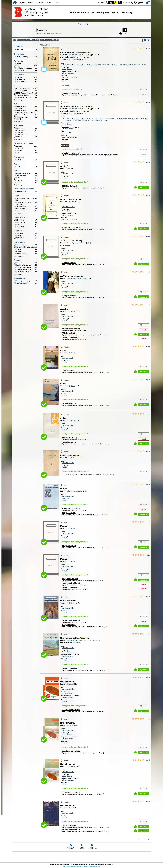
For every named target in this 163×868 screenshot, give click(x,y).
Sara (70, 808)
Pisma (64, 81)
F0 (132, 2)
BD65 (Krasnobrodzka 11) (71, 227)
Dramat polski (67, 133)
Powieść (65, 660)
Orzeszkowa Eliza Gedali (82, 120)
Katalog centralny (81, 24)
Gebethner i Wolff (75, 55)
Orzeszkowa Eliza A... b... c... (95, 119)
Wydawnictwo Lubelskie (74, 491)
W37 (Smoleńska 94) (69, 438)
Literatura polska (68, 73)
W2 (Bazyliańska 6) (69, 825)
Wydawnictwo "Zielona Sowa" (77, 278)
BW (111, 2)
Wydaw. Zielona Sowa (74, 640)
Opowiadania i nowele (70, 77)
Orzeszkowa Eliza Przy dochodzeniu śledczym (122, 119)
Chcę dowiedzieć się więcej (72, 866)
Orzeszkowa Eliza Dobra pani (95, 65)
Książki (70, 69)
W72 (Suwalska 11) (69, 333)
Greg (68, 169)
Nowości (31, 3)
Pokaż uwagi (65, 86)
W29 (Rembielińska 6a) (70, 579)
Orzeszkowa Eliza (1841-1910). (73, 65)
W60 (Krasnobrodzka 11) (71, 329)
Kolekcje (58, 33)
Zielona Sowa (71, 767)
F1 (135, 2)
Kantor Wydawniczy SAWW (76, 243)
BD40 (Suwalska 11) (69, 263)
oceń (148, 48)
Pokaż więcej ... (19, 100)
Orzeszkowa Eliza (68, 174)
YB (115, 2)
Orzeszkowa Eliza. (68, 207)
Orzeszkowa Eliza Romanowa (117, 65)
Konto (57, 3)
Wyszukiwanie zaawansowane (46, 33)
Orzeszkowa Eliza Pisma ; (137, 65)
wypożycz (144, 187)
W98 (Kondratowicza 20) (71, 337)
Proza (64, 69)
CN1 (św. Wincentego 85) (71, 93)
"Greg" (69, 684)
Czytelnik (72, 311)
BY (120, 2)
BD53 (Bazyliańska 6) (70, 186)
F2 (140, 2)
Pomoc (49, 3)
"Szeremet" (72, 202)
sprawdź (144, 94)
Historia (40, 3)
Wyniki (22, 3)
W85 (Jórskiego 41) (69, 403)
